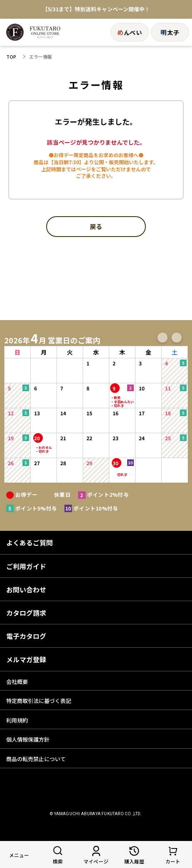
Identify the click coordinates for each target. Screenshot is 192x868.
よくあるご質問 (30, 542)
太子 (170, 32)
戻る (96, 227)
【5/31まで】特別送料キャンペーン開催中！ (96, 9)
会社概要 (17, 682)
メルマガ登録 (26, 659)
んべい (130, 32)
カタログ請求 (26, 613)
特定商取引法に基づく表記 (39, 701)
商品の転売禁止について (36, 759)
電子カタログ (26, 636)
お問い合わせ (26, 589)
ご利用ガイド (26, 566)
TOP (11, 57)
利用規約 (17, 720)
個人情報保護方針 (28, 739)
